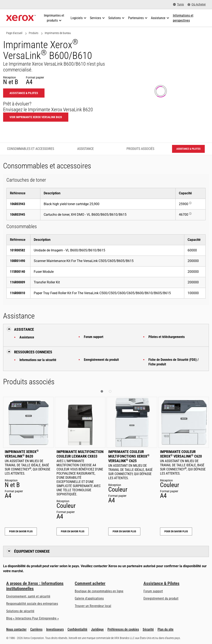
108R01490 (17, 261)
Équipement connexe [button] (32, 551)
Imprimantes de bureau (58, 33)
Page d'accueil (14, 33)
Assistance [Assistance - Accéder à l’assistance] (86, 149)
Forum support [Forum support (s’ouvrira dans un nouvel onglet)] (153, 591)
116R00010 (17, 293)
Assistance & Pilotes (161, 583)
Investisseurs (55, 629)
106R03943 (17, 204)
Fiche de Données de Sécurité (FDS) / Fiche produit (173, 362)
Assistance (27, 337)
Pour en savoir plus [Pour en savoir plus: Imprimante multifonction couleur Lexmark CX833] (73, 531)
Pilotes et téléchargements (167, 337)
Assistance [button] (24, 329)
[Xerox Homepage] (21, 18)
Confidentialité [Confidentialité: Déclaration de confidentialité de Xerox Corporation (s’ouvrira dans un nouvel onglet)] (77, 629)
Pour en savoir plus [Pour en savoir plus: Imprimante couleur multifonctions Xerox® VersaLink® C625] (124, 531)
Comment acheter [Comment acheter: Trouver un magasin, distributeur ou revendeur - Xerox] (90, 583)
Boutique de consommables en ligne (99, 591)
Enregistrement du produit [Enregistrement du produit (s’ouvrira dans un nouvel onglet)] (161, 598)
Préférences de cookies (123, 629)
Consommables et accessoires (31, 149)
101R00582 (17, 250)
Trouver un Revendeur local (93, 606)
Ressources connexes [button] (33, 352)
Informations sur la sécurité (38, 360)
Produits (34, 33)
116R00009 (17, 282)
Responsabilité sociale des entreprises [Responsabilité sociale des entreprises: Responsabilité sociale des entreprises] (32, 604)
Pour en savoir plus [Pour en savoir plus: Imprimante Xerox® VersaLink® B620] (21, 531)
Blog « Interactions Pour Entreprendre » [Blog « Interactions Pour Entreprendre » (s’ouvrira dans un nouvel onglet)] (33, 618)
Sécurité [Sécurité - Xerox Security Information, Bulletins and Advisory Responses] (148, 629)
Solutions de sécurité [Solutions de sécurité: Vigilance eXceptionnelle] (20, 611)
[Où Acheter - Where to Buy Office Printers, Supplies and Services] (197, 4)
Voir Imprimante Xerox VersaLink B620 (36, 117)
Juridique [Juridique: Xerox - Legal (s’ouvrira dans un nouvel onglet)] (97, 629)
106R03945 (17, 215)
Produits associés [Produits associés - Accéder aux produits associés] (140, 149)
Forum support (94, 337)
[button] (102, 391)
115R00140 (17, 272)
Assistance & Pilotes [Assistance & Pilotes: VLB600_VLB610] (24, 93)
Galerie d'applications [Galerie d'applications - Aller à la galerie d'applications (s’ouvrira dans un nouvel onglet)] (89, 598)
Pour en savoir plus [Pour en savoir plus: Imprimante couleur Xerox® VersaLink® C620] (176, 531)
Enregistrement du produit (101, 360)
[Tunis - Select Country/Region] (178, 4)
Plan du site (166, 629)
